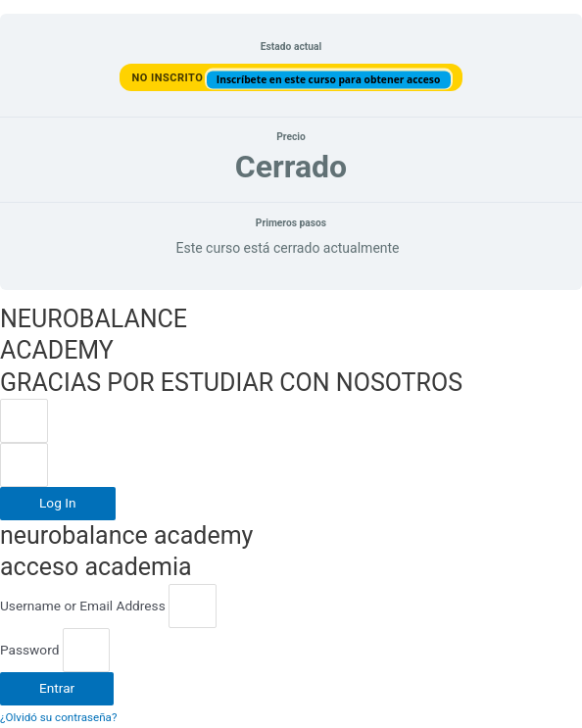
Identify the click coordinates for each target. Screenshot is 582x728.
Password (29, 650)
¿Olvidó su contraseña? (58, 717)
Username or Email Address (83, 606)
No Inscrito (169, 77)
